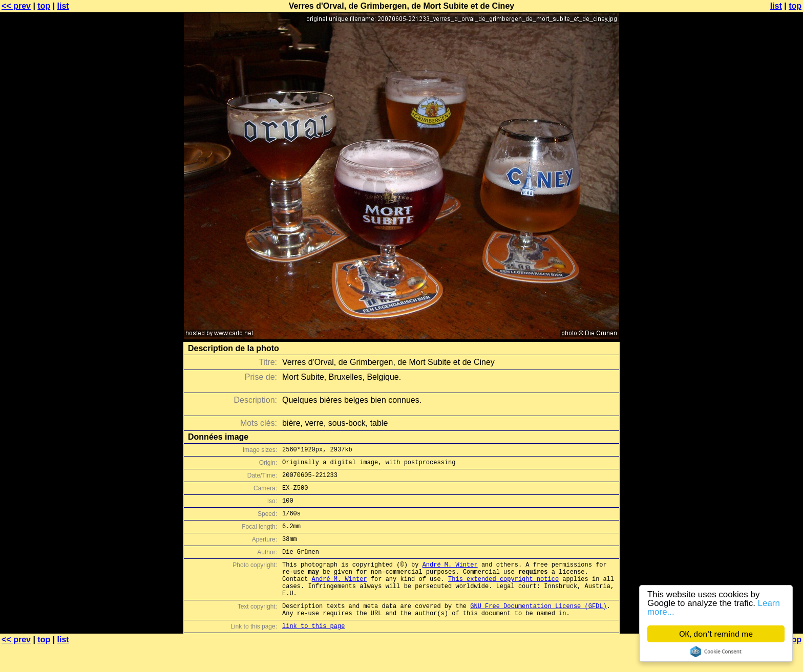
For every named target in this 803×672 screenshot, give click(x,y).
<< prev (16, 6)
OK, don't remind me (716, 634)
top (44, 6)
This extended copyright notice (503, 597)
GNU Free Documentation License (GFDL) (538, 629)
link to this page (313, 652)
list (63, 6)
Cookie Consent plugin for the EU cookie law (716, 652)
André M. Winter (450, 580)
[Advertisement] (762, 253)
